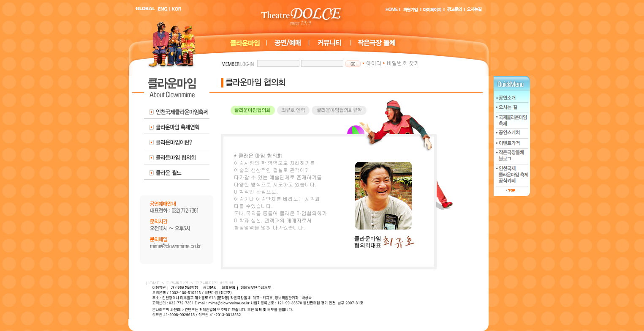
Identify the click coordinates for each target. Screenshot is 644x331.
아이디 (372, 63)
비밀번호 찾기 (401, 63)
